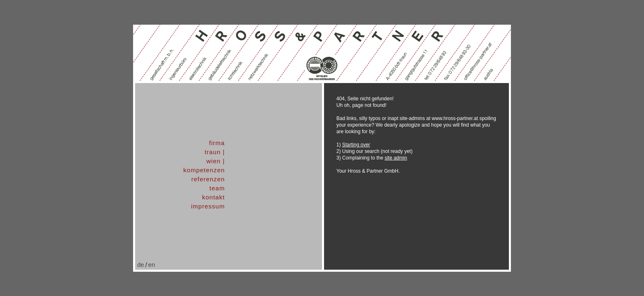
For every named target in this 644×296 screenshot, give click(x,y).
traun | (215, 152)
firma (217, 143)
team (217, 188)
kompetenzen (204, 170)
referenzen (208, 179)
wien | (215, 161)
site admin (396, 158)
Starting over (356, 145)
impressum (208, 206)
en (152, 265)
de (141, 265)
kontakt (213, 197)
